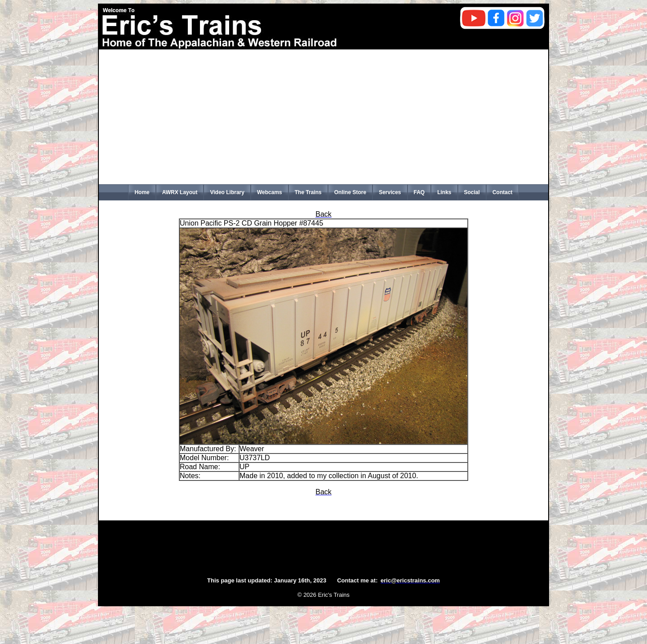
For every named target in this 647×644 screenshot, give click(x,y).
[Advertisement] (323, 117)
